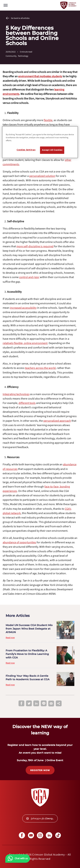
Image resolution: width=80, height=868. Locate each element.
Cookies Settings (26, 150)
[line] (44, 704)
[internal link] (40, 76)
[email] (51, 704)
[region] (40, 142)
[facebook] (21, 704)
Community (12, 56)
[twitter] (29, 704)
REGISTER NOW (40, 770)
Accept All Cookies (52, 150)
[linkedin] (36, 704)
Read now (10, 638)
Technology (23, 56)
